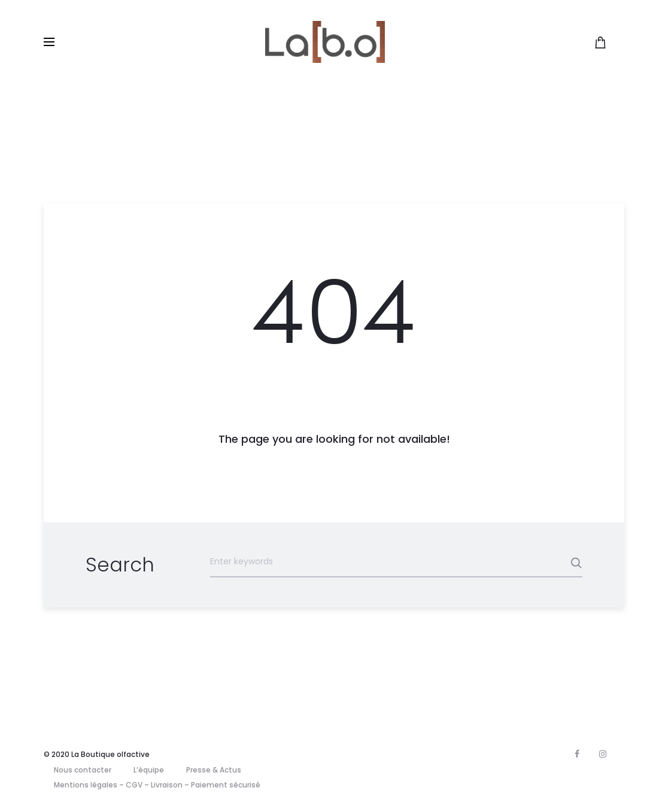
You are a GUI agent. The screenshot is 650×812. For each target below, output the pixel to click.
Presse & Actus (214, 770)
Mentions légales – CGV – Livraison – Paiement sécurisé (157, 785)
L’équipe (149, 770)
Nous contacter (83, 770)
